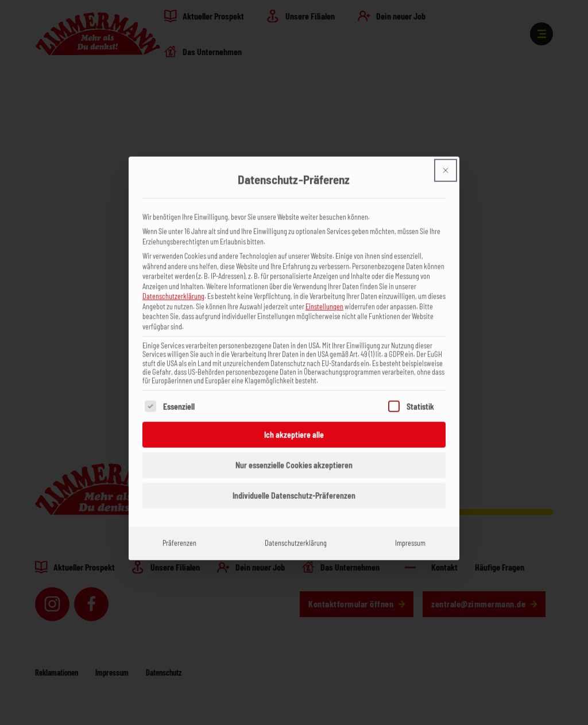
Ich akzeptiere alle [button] (294, 418)
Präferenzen (179, 526)
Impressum (410, 526)
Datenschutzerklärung (173, 279)
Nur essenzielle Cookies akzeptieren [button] (294, 449)
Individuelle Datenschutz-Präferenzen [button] (294, 479)
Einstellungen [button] (324, 289)
